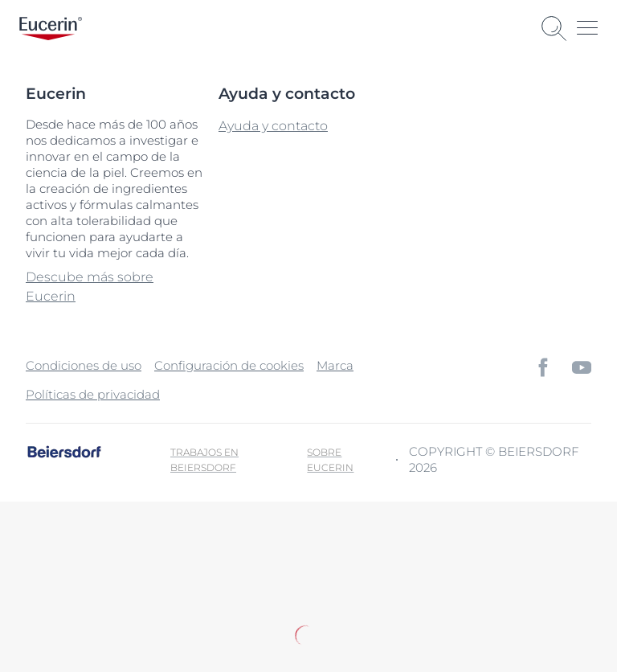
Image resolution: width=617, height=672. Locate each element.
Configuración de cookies (229, 365)
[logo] (51, 29)
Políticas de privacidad (93, 394)
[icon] (543, 367)
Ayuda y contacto (273, 126)
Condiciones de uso (84, 365)
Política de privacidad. (199, 596)
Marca (335, 365)
